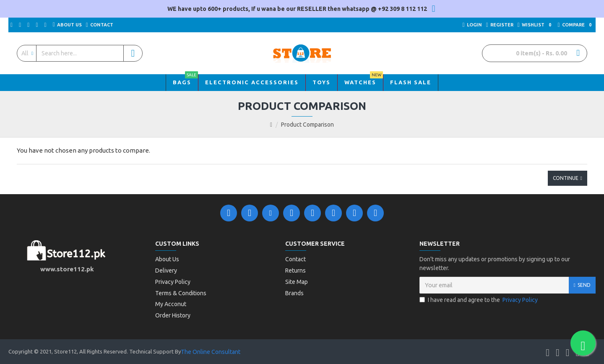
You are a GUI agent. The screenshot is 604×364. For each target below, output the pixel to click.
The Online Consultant (211, 350)
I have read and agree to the (479, 300)
